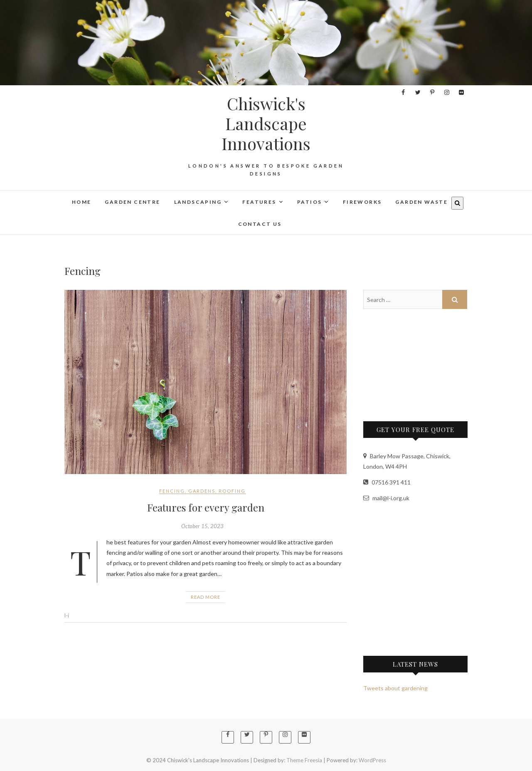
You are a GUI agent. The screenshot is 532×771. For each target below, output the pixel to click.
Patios (309, 202)
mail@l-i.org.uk (386, 498)
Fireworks (362, 202)
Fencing (172, 491)
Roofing (232, 491)
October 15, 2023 (202, 526)
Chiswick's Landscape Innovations (266, 124)
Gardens (202, 491)
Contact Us (260, 224)
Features (259, 202)
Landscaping (198, 202)
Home (82, 202)
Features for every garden (206, 507)
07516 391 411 (387, 482)
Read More (206, 597)
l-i (67, 615)
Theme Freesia (304, 760)
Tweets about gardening (395, 688)
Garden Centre (132, 202)
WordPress (372, 760)
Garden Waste (421, 202)
